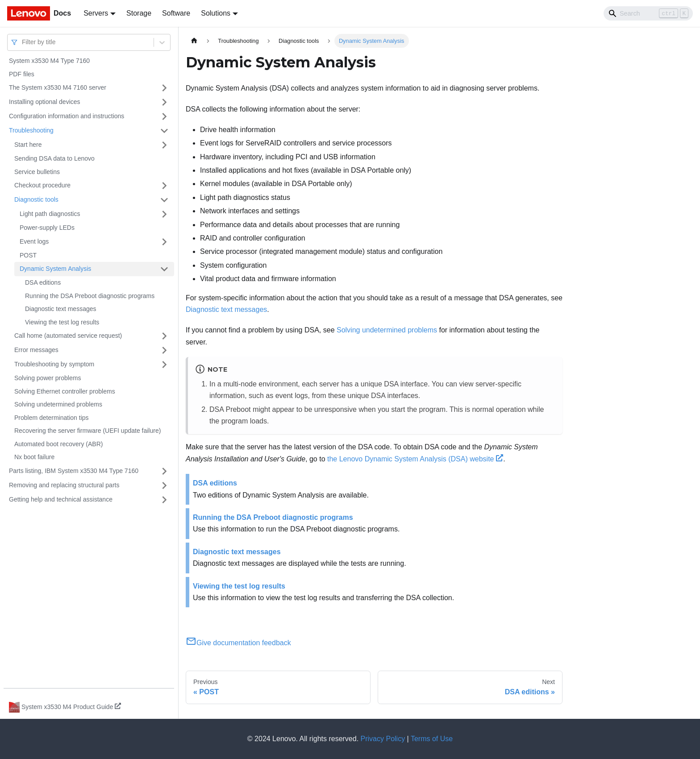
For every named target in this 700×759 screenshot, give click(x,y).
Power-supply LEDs (47, 228)
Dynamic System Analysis (55, 269)
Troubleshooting (31, 130)
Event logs (34, 241)
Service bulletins (37, 172)
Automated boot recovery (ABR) (58, 444)
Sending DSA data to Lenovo (54, 158)
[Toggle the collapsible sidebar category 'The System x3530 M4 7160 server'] (164, 88)
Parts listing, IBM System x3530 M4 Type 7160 (74, 471)
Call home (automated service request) (68, 336)
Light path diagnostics (50, 214)
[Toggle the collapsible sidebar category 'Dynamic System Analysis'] (164, 269)
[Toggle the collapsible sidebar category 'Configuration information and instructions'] (164, 116)
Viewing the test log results (62, 322)
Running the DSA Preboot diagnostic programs (90, 296)
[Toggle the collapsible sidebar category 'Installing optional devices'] (164, 102)
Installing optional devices (45, 102)
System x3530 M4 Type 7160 (49, 61)
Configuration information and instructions (67, 116)
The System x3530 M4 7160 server (58, 87)
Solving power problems (48, 378)
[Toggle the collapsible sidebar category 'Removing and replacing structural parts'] (164, 485)
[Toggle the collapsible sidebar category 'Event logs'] (164, 242)
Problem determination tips (52, 418)
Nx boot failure (34, 457)
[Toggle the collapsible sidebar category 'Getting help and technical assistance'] (164, 500)
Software (176, 13)
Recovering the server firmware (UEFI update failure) (87, 431)
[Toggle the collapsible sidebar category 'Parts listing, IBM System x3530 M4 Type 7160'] (164, 471)
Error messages (36, 350)
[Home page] (194, 41)
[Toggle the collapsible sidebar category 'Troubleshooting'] (164, 131)
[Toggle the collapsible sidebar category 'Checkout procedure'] (164, 186)
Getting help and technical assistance (61, 499)
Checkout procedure (42, 185)
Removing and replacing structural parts (64, 485)
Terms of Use (432, 739)
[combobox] (23, 42)
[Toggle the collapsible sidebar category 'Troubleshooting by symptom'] (164, 365)
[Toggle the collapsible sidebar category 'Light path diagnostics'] (164, 214)
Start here (28, 145)
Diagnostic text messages (61, 309)
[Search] (648, 13)
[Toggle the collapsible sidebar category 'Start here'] (164, 145)
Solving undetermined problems (58, 404)
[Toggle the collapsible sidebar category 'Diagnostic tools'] (164, 200)
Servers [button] (96, 13)
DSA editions (43, 282)
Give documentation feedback (238, 643)
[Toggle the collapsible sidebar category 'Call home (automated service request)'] (164, 336)
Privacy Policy (383, 739)
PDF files (22, 74)
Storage (139, 13)
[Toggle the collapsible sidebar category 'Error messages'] (164, 350)
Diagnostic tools (36, 199)
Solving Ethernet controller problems (65, 391)
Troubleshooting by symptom (54, 364)
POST (28, 255)
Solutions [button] (216, 13)
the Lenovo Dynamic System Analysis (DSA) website (415, 459)
